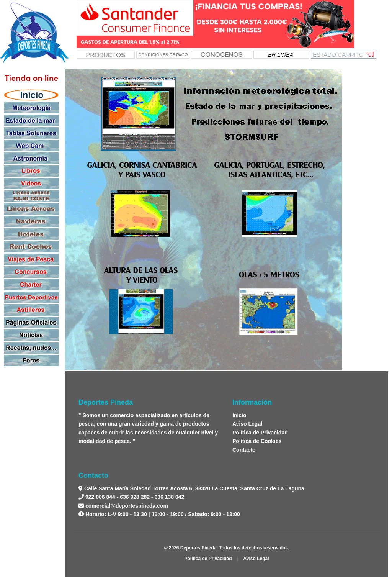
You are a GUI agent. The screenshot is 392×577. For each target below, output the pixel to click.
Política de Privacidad (260, 433)
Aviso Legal (247, 424)
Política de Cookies (257, 441)
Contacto (244, 450)
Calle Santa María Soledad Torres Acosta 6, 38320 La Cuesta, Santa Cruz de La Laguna (194, 488)
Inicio (239, 415)
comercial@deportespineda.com (127, 506)
